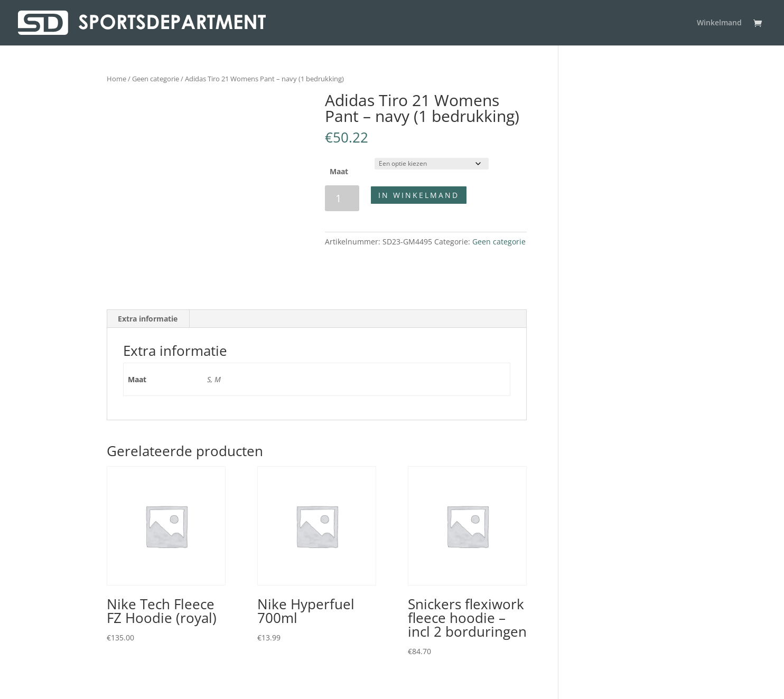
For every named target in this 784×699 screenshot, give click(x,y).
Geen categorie (156, 79)
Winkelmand (719, 23)
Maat (339, 171)
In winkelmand (419, 195)
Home (116, 79)
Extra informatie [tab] (148, 319)
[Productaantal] (342, 198)
